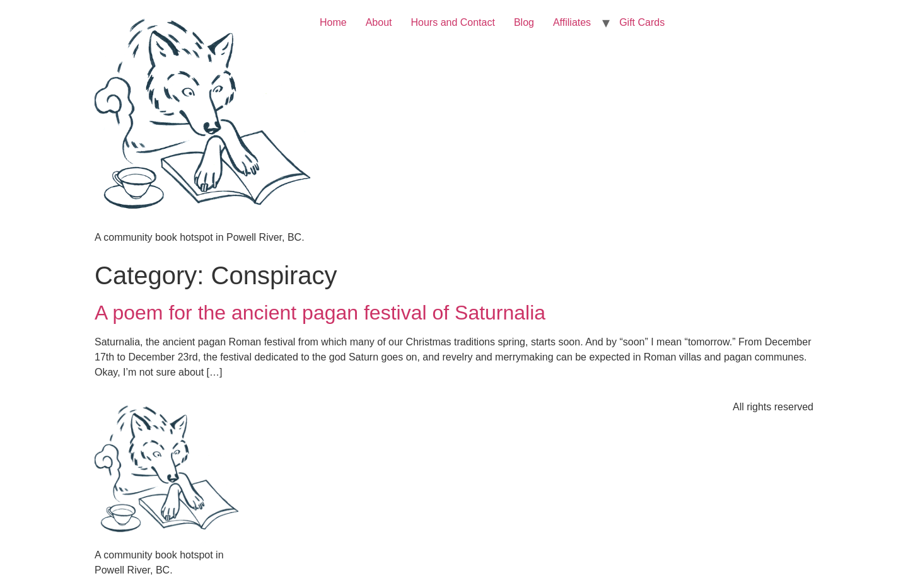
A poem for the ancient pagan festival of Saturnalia (320, 313)
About (379, 22)
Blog (524, 22)
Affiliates (572, 22)
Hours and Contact (453, 22)
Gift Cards (642, 22)
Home (333, 22)
